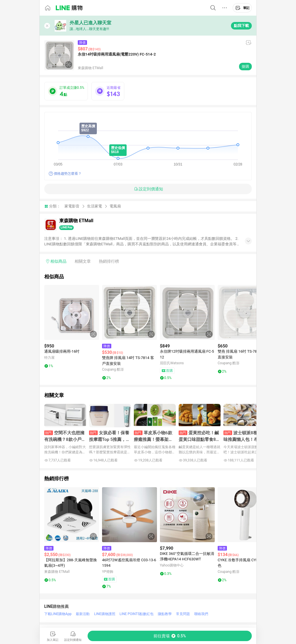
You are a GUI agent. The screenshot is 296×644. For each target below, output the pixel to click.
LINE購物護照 (104, 614)
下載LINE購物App (58, 614)
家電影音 (72, 206)
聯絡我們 (201, 614)
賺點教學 (165, 614)
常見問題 (183, 614)
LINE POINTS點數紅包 (137, 614)
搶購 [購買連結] (245, 66)
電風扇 (115, 206)
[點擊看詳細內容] (72, 312)
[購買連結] (170, 636)
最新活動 (83, 614)
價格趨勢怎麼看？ (68, 174)
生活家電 (95, 206)
